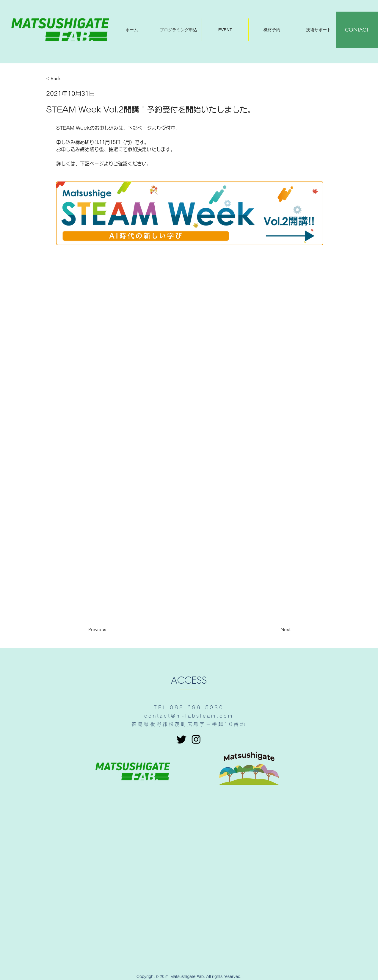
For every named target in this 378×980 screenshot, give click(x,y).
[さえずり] (182, 739)
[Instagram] (196, 739)
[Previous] (108, 630)
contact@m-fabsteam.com (189, 716)
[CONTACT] (357, 30)
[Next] (276, 630)
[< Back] (66, 79)
